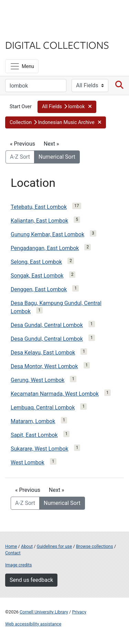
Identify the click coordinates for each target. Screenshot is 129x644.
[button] (67, 107)
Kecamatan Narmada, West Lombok (55, 394)
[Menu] (22, 66)
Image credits (19, 565)
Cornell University (40, 13)
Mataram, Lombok (33, 421)
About (27, 546)
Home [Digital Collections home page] (11, 546)
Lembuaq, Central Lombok (43, 408)
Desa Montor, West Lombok (44, 366)
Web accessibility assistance (33, 624)
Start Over (21, 107)
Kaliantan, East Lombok (39, 221)
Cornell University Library (44, 612)
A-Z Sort (20, 157)
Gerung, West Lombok (37, 380)
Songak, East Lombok (37, 276)
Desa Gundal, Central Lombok (47, 325)
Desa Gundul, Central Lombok (47, 339)
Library (26, 31)
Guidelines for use (54, 546)
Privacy (79, 612)
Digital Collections (57, 45)
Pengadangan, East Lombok (45, 248)
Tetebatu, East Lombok (39, 207)
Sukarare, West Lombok (40, 449)
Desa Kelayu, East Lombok (43, 353)
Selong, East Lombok (36, 262)
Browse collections (95, 546)
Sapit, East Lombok (34, 435)
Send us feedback (31, 580)
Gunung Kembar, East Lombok (47, 234)
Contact (13, 553)
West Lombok (28, 462)
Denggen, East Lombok (39, 289)
